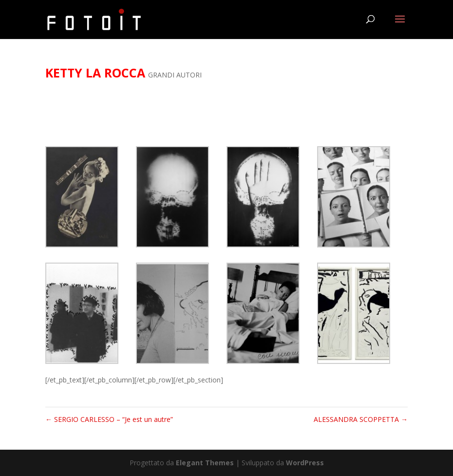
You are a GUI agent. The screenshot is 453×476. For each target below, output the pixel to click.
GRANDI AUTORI (175, 75)
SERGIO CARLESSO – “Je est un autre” (109, 419)
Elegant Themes (205, 463)
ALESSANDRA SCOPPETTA (361, 419)
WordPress (305, 463)
